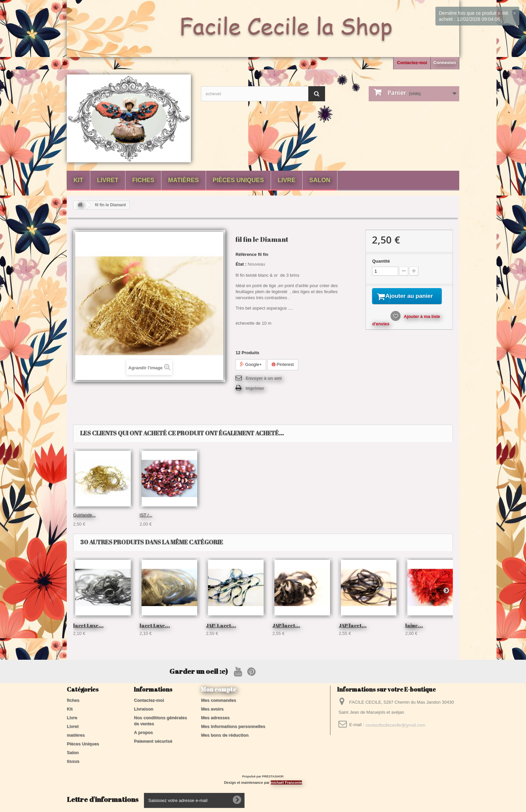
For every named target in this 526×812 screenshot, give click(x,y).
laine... (414, 625)
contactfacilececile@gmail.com (395, 725)
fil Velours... (151, 515)
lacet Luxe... (88, 625)
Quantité (381, 261)
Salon (320, 180)
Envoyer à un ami (264, 378)
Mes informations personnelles (233, 726)
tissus (73, 761)
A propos (143, 732)
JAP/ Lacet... (221, 625)
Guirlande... (284, 515)
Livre (287, 180)
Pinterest (283, 364)
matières (183, 180)
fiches (143, 180)
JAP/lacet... (286, 625)
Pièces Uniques (238, 180)
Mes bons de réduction (225, 735)
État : (241, 264)
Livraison (144, 709)
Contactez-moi (412, 63)
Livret (108, 180)
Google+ (251, 364)
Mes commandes (219, 700)
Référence (246, 254)
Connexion (445, 63)
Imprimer (255, 388)
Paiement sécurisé (153, 741)
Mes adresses (215, 718)
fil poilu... (215, 515)
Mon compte (219, 689)
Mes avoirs (212, 709)
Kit (78, 180)
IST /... (80, 515)
